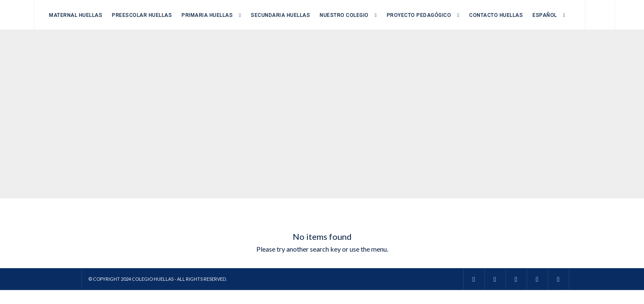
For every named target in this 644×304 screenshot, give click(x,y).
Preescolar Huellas (142, 15)
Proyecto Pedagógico (419, 15)
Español (545, 15)
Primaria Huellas (207, 15)
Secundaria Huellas (280, 15)
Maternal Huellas (76, 15)
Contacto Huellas (496, 15)
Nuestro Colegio (344, 15)
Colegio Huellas (153, 279)
